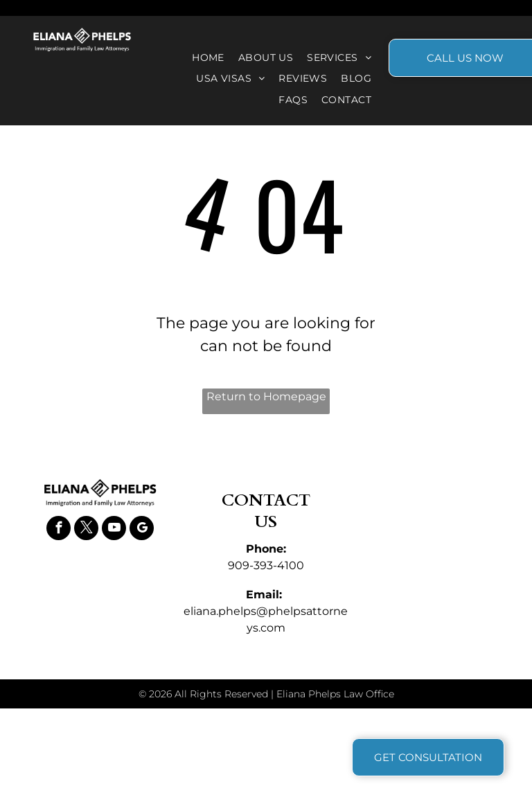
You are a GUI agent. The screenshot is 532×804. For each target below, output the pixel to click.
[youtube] (114, 530)
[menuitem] (208, 58)
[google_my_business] (142, 530)
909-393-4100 (266, 565)
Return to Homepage (266, 396)
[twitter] (86, 530)
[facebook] (59, 530)
